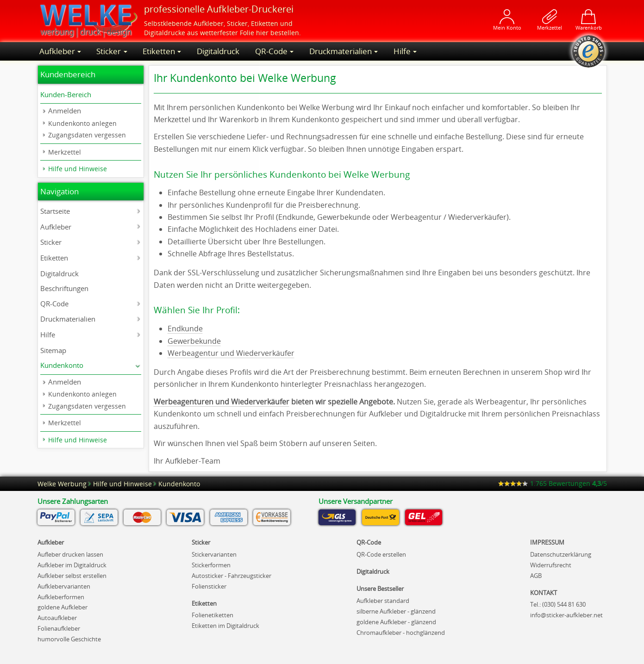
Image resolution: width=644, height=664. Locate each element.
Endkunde (185, 329)
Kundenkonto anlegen (82, 123)
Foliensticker (209, 586)
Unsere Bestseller (380, 589)
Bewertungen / (553, 483)
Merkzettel (65, 152)
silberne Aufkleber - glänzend (396, 611)
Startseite (55, 211)
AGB (536, 576)
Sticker (237, 23)
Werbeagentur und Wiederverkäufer (231, 353)
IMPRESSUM (547, 542)
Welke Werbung (62, 484)
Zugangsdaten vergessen (87, 135)
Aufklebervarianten (64, 586)
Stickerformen (211, 565)
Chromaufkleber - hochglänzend (401, 633)
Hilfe (402, 51)
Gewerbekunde (194, 341)
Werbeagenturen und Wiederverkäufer (222, 402)
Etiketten (265, 23)
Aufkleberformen (61, 597)
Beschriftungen (64, 288)
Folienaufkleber (59, 628)
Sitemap (53, 350)
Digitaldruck (218, 51)
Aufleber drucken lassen (70, 554)
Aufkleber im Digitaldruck (72, 565)
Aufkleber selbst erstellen (72, 576)
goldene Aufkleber (63, 607)
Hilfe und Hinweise (78, 169)
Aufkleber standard (383, 601)
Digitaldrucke (165, 33)
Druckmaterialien (341, 51)
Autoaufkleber (57, 618)
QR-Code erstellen (381, 554)
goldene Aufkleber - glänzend (396, 622)
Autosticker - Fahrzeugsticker (231, 576)
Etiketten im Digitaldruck (225, 626)
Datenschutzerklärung (561, 554)
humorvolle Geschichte (69, 639)
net (566, 615)
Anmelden (65, 111)
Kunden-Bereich (66, 94)
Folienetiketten (213, 615)
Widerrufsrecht (551, 565)
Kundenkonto (62, 365)
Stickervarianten (214, 554)
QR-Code (271, 51)
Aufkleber (209, 23)
